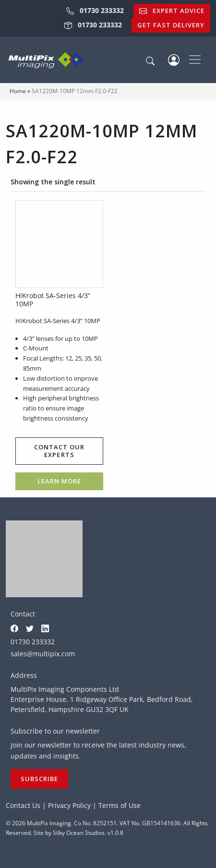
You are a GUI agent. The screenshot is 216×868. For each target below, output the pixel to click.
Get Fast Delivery (171, 25)
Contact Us (23, 805)
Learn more (59, 481)
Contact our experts (59, 451)
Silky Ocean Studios (79, 833)
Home (18, 91)
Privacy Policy (69, 805)
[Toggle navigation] (195, 60)
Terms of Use (120, 805)
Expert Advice (172, 11)
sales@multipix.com (43, 654)
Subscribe (39, 779)
